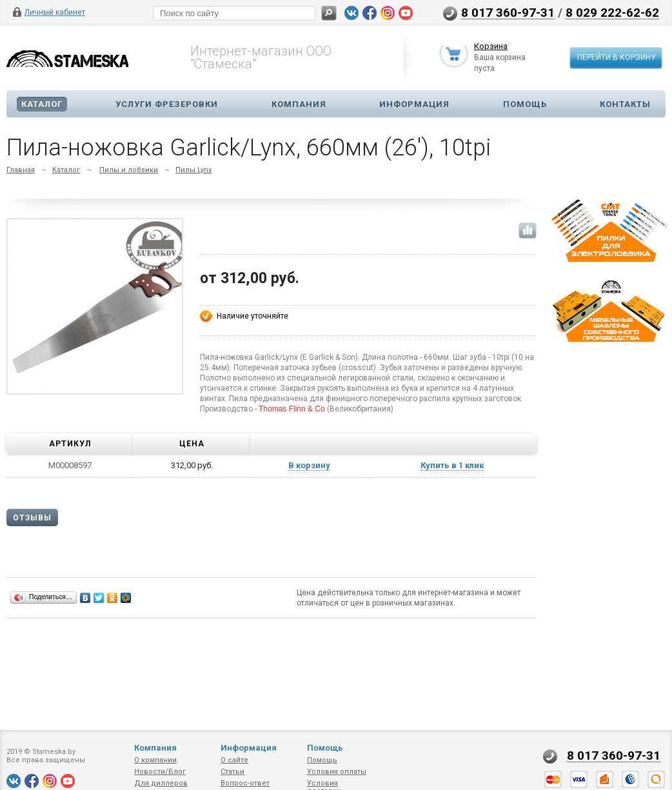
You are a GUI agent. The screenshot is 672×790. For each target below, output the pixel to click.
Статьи (232, 772)
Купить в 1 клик (452, 465)
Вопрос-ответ (245, 783)
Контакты (625, 104)
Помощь (525, 104)
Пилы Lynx (193, 170)
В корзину (309, 465)
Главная (21, 170)
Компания (299, 104)
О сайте (234, 760)
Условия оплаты (337, 772)
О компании (155, 760)
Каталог (42, 104)
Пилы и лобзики (129, 170)
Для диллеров (161, 783)
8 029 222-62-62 (612, 12)
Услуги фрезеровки (167, 104)
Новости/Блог (160, 772)
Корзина (491, 47)
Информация (414, 104)
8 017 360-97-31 (508, 12)
